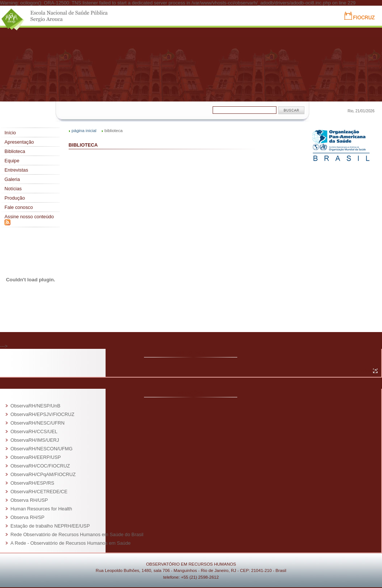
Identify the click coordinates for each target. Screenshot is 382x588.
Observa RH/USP (29, 500)
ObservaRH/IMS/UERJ (35, 440)
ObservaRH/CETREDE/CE (39, 492)
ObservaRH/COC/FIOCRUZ (40, 466)
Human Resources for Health (41, 509)
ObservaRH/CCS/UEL (34, 431)
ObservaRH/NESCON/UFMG (41, 449)
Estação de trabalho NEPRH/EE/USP (50, 526)
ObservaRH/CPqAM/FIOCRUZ (43, 474)
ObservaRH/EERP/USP (36, 457)
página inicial (84, 131)
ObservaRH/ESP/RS (32, 483)
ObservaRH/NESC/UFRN (37, 423)
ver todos (361, 371)
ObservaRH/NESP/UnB (35, 406)
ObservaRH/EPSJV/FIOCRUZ (42, 414)
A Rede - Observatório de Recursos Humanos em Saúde (71, 543)
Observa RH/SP (27, 517)
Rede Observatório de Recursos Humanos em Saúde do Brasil (77, 534)
